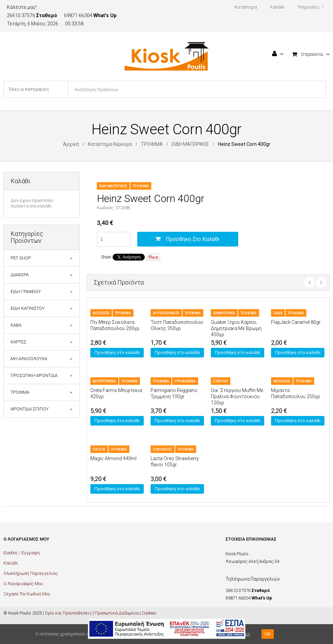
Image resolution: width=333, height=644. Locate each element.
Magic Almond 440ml (113, 458)
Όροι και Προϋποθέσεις (68, 613)
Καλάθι (11, 563)
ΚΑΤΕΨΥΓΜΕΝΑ (104, 381)
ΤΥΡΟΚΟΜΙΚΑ (185, 381)
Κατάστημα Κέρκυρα (110, 144)
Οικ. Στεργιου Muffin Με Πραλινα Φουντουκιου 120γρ (237, 396)
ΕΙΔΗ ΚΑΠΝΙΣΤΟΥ (28, 308)
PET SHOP (21, 258)
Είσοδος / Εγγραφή (22, 553)
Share (106, 257)
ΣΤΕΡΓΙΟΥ (221, 381)
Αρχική (71, 144)
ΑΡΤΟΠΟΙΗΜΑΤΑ (166, 313)
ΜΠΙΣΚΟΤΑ (101, 313)
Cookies (149, 613)
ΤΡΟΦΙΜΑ (152, 144)
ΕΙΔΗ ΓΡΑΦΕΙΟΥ (26, 292)
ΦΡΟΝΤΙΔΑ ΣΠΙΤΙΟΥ (30, 409)
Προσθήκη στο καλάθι (192, 239)
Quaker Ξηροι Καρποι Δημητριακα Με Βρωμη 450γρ (236, 328)
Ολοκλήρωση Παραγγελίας (31, 573)
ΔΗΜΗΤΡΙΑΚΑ (224, 313)
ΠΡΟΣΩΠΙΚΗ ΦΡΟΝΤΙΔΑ (34, 375)
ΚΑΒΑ (16, 325)
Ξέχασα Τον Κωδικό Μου (27, 594)
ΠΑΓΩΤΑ (99, 449)
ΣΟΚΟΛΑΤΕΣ (163, 449)
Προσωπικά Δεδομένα (117, 613)
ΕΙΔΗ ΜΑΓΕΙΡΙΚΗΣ (190, 144)
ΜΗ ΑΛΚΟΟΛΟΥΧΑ (29, 359)
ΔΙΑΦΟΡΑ (20, 275)
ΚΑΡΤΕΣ (18, 342)
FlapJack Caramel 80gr (296, 322)
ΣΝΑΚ (278, 313)
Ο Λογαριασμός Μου (23, 584)
